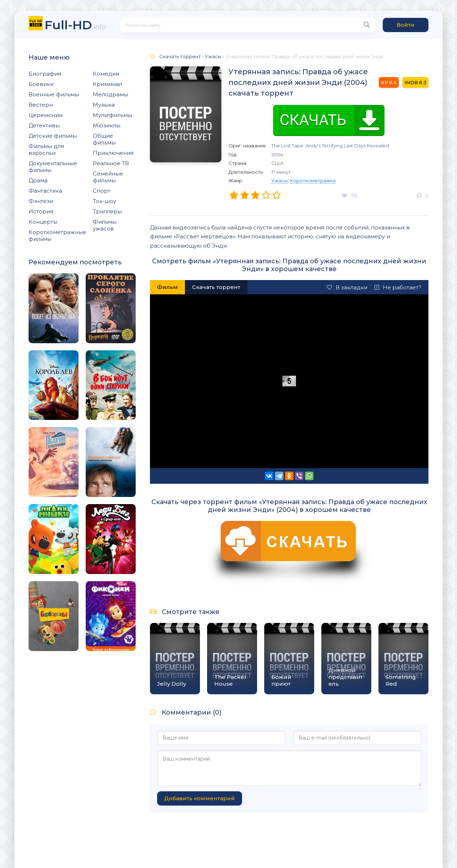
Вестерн (41, 105)
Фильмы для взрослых (46, 149)
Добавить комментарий (200, 798)
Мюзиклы (107, 125)
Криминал (107, 84)
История (41, 211)
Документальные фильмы (53, 167)
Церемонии (46, 115)
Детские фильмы (53, 136)
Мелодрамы (111, 94)
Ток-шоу (104, 201)
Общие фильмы (104, 139)
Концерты (43, 222)
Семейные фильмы (108, 177)
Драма (38, 180)
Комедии (106, 74)
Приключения (113, 153)
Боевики (41, 84)
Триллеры (107, 211)
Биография (45, 74)
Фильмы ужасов (105, 225)
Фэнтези (41, 201)
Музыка (104, 105)
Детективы (44, 125)
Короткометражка (313, 181)
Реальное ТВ (111, 163)
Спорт (102, 191)
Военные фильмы (54, 94)
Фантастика (45, 191)
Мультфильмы (112, 115)
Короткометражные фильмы (57, 235)
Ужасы (280, 181)
